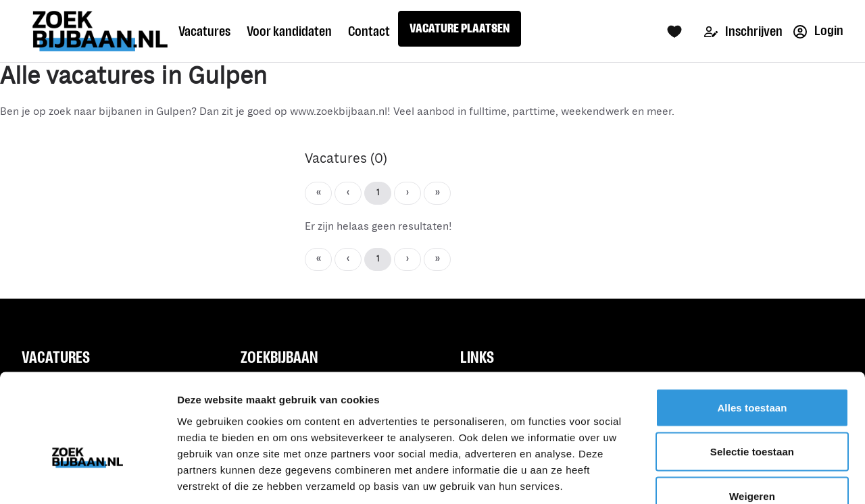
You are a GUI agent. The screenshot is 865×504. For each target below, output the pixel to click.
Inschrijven (743, 31)
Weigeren (752, 415)
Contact (369, 31)
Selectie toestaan (752, 371)
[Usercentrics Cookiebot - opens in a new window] (88, 478)
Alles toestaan (752, 327)
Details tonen (730, 477)
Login (818, 31)
